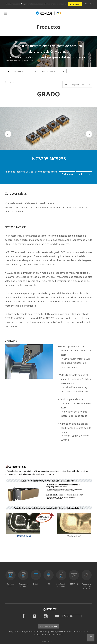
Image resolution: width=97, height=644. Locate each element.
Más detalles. (90, 4)
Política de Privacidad (49, 626)
